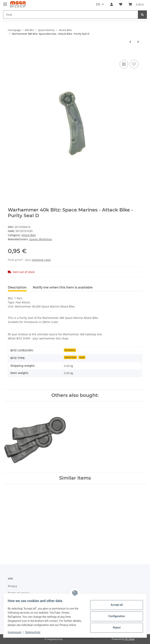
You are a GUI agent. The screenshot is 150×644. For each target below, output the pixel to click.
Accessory (70, 350)
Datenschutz (35, 632)
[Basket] (136, 4)
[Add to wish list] (134, 64)
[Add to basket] (11, 54)
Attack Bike (29, 235)
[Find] (71, 15)
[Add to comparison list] (124, 64)
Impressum (16, 632)
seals (82, 357)
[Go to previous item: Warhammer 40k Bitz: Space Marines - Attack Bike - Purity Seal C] (130, 42)
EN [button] (98, 4)
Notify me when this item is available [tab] (63, 287)
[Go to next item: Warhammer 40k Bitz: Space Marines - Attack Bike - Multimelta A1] (138, 42)
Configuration (115, 614)
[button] (112, 4)
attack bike (70, 357)
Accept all (115, 603)
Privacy (12, 586)
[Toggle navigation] (5, 2)
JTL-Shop (130, 639)
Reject (115, 626)
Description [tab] (17, 287)
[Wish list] (121, 4)
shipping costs (41, 260)
